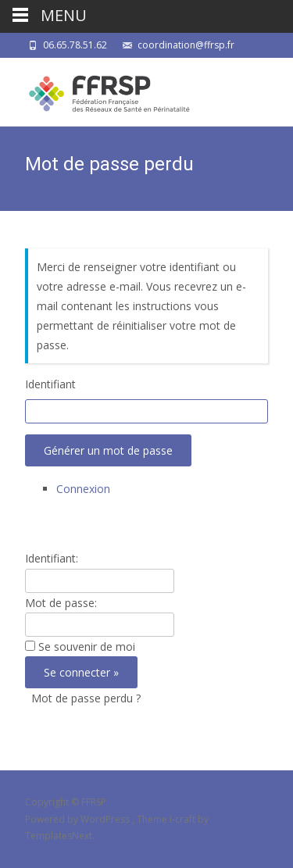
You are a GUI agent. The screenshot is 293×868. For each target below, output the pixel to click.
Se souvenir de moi (87, 647)
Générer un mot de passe (108, 450)
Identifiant (50, 384)
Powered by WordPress (79, 819)
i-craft (184, 819)
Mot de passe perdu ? (86, 698)
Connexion (83, 489)
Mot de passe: (61, 603)
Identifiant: (52, 558)
